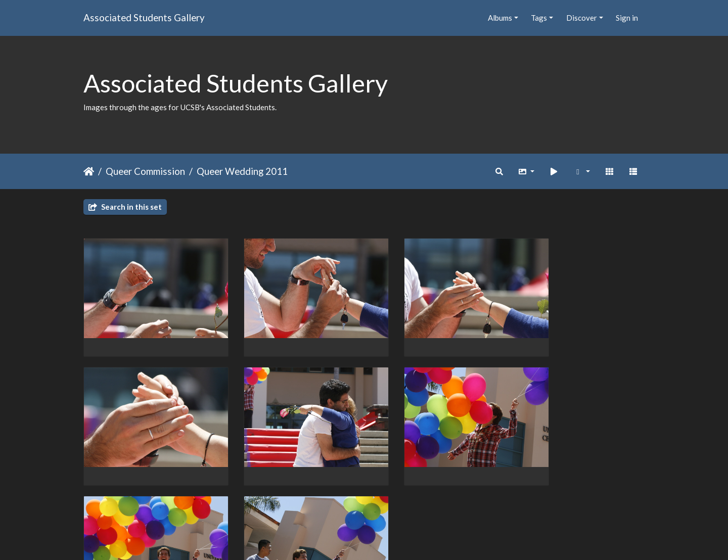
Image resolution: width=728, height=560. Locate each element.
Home (89, 171)
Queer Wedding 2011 (242, 171)
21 (359, 501)
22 (381, 501)
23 (402, 501)
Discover (582, 18)
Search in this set (125, 207)
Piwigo (385, 539)
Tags (539, 18)
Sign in (627, 18)
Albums (500, 18)
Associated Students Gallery (144, 17)
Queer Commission (145, 171)
